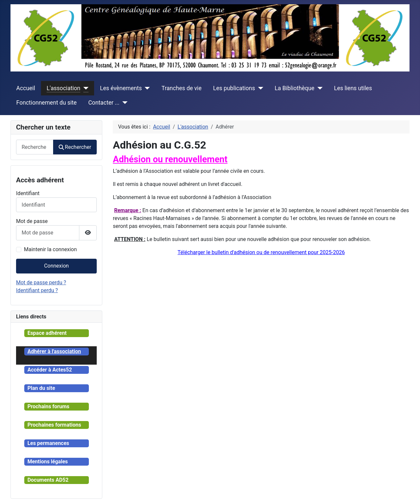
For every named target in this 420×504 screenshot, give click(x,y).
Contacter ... (104, 103)
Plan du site (41, 388)
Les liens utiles (353, 88)
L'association (63, 88)
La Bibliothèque (295, 88)
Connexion (56, 266)
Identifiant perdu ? (37, 290)
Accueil (26, 88)
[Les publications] (259, 88)
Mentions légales (48, 462)
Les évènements (121, 88)
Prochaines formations (54, 425)
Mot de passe (32, 221)
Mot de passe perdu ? (41, 282)
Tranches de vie (182, 88)
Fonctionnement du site (47, 103)
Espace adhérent (47, 333)
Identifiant (28, 193)
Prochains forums (49, 406)
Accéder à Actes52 (50, 370)
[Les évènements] (146, 88)
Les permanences (48, 443)
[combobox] (35, 147)
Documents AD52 (48, 480)
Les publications (234, 88)
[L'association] (84, 88)
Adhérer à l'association (54, 351)
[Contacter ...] (123, 103)
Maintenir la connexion (50, 249)
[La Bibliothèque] (319, 88)
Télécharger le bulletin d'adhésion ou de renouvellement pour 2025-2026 (261, 252)
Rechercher (75, 147)
